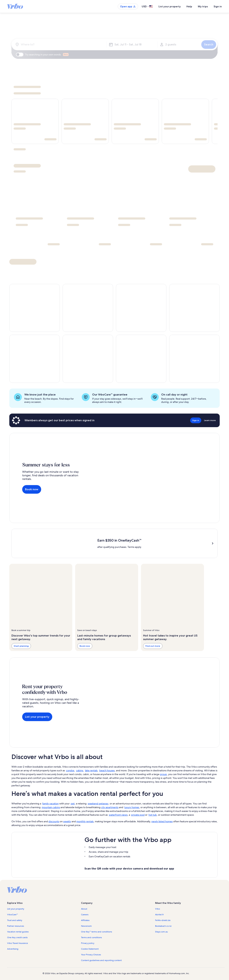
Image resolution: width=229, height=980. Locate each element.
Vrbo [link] (158, 909)
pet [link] (73, 804)
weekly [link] (67, 821)
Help (189, 6)
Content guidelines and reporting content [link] (101, 960)
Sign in (218, 6)
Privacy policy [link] (88, 943)
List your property (170, 6)
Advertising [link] (13, 949)
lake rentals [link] (91, 770)
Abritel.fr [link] (159, 915)
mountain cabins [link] (51, 807)
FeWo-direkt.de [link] (163, 920)
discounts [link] (54, 821)
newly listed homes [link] (162, 821)
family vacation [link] (50, 804)
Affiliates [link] (85, 920)
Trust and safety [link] (15, 920)
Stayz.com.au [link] (161, 932)
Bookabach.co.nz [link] (163, 926)
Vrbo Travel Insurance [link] (18, 943)
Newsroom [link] (86, 926)
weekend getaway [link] (98, 804)
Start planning (21, 646)
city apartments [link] (110, 807)
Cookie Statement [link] (90, 949)
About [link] (84, 909)
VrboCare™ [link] (13, 915)
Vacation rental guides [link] (18, 932)
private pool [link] (138, 815)
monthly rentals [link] (85, 821)
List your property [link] (16, 909)
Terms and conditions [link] (91, 937)
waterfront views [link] (118, 815)
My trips (203, 6)
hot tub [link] (153, 815)
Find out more (153, 646)
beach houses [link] (107, 770)
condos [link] (70, 770)
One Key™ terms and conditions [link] (97, 932)
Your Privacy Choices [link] (91, 955)
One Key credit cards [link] (17, 937)
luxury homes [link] (132, 807)
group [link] (163, 774)
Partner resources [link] (16, 926)
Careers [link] (85, 915)
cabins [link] (80, 770)
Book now (32, 489)
